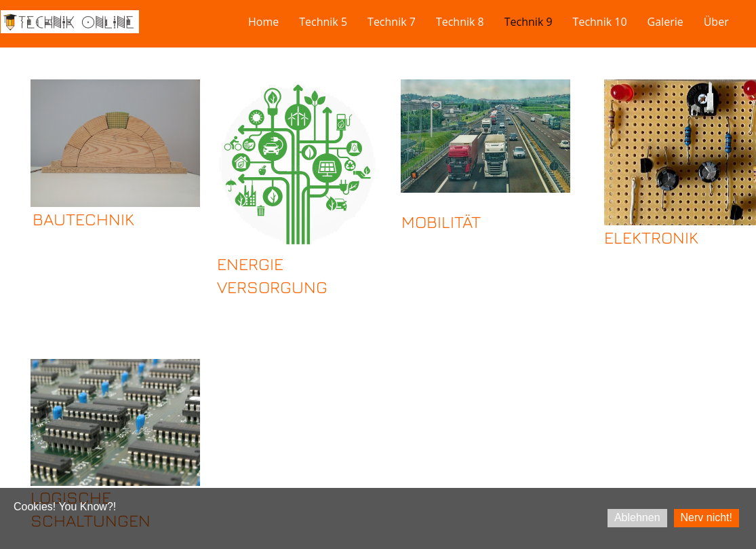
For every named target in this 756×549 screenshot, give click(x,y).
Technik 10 (600, 22)
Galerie (665, 22)
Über (716, 22)
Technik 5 (323, 22)
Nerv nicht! (707, 517)
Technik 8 (460, 22)
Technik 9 (529, 22)
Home (263, 22)
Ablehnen (637, 517)
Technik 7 (392, 22)
